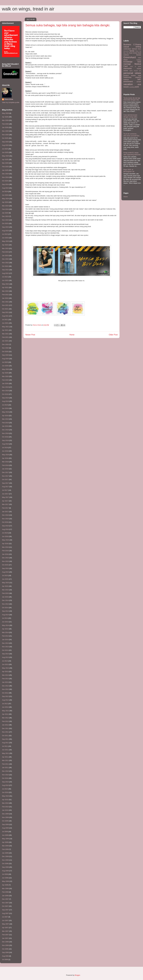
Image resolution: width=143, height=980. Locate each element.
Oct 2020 (5, 352)
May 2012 (5, 711)
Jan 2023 (5, 256)
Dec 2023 (5, 216)
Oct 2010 (5, 778)
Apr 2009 (5, 842)
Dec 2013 (5, 643)
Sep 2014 (5, 611)
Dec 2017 (5, 472)
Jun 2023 (5, 238)
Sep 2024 (5, 184)
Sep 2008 (5, 867)
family (132, 51)
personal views (132, 73)
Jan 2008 (5, 896)
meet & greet (135, 67)
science (126, 79)
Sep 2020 (5, 355)
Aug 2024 (5, 188)
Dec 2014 (5, 600)
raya (139, 76)
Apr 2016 (5, 544)
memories (128, 68)
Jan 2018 (5, 469)
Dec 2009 (5, 814)
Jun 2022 (5, 280)
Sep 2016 (5, 526)
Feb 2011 (5, 764)
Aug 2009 (5, 828)
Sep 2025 (5, 142)
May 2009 (5, 839)
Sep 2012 (5, 696)
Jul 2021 (5, 320)
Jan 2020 (5, 383)
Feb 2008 (5, 892)
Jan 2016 (5, 554)
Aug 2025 (5, 145)
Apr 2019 (5, 416)
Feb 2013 (5, 679)
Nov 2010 (5, 775)
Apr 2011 (5, 757)
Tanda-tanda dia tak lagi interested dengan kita (132, 99)
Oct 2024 (5, 181)
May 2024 (5, 199)
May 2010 (5, 796)
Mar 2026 (5, 120)
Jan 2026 (5, 127)
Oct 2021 (5, 309)
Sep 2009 (5, 824)
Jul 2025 (5, 149)
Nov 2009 (5, 817)
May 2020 (5, 369)
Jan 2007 (5, 938)
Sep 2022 (5, 270)
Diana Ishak (9, 99)
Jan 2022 (5, 298)
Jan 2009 (5, 853)
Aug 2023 (5, 231)
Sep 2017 (5, 483)
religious (138, 77)
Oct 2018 (5, 437)
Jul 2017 (5, 490)
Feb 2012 (5, 721)
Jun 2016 (5, 536)
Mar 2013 (5, 675)
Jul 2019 (5, 405)
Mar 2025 (5, 163)
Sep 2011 (5, 739)
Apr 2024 (5, 202)
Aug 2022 (5, 273)
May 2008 (5, 881)
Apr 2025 (5, 160)
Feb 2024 (5, 209)
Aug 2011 (5, 743)
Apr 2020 (5, 373)
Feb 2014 (5, 636)
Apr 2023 (5, 245)
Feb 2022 (5, 295)
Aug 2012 (5, 700)
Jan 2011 (5, 768)
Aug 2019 (5, 401)
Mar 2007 (5, 931)
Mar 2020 (5, 376)
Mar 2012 (5, 718)
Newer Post (30, 335)
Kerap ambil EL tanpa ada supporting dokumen (132, 154)
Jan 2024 (5, 213)
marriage (127, 64)
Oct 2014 (5, 608)
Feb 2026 (5, 124)
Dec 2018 (5, 430)
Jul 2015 (5, 575)
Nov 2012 (5, 689)
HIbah (126, 60)
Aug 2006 (5, 956)
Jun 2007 (5, 920)
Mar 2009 (5, 846)
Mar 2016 (5, 547)
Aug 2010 (5, 785)
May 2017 (5, 497)
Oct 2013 (5, 650)
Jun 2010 (5, 792)
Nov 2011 (5, 732)
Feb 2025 (5, 167)
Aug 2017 (5, 487)
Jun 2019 (5, 408)
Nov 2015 (5, 561)
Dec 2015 (5, 558)
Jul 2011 (5, 746)
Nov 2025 (5, 135)
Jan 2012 (5, 725)
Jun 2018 (5, 451)
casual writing (132, 47)
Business (127, 45)
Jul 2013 (5, 661)
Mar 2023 (5, 248)
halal (139, 58)
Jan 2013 (5, 682)
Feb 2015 (5, 593)
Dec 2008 (5, 856)
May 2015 (5, 583)
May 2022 (5, 284)
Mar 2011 (5, 760)
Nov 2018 (5, 433)
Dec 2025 (5, 131)
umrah (139, 82)
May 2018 (5, 455)
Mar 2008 (5, 889)
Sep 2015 (5, 568)
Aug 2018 (5, 444)
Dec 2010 (5, 771)
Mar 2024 (5, 206)
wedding (132, 87)
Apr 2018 (5, 458)
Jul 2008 (5, 874)
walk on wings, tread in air (28, 9)
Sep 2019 (5, 398)
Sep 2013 (5, 654)
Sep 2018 (5, 440)
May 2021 (5, 327)
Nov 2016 (5, 519)
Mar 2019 (5, 419)
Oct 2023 (5, 223)
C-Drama (137, 45)
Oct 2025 (5, 138)
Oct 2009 (5, 821)
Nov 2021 (5, 305)
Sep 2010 (5, 782)
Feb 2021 (5, 337)
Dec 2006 (5, 942)
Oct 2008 (5, 864)
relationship (127, 77)
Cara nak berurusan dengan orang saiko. (131, 116)
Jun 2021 (5, 323)
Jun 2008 (5, 878)
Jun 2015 (5, 579)
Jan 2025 (5, 170)
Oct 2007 (5, 906)
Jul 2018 (5, 448)
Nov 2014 (5, 604)
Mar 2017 (5, 504)
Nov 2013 (5, 647)
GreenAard (130, 57)
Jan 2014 (5, 640)
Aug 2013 (5, 657)
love (139, 62)
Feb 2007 (5, 935)
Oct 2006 (5, 949)
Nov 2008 (5, 860)
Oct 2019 (5, 394)
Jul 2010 (5, 789)
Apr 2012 (5, 714)
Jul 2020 (5, 362)
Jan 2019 (5, 426)
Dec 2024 (5, 174)
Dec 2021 (5, 302)
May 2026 (5, 113)
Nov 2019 (5, 391)
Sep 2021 (5, 312)
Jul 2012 (5, 704)
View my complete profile (11, 102)
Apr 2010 (5, 800)
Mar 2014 (5, 632)
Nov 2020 (5, 348)
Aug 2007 (5, 913)
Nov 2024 (5, 177)
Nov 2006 (5, 945)
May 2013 (5, 668)
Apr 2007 (5, 928)
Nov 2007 (5, 903)
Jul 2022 (5, 277)
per (140, 71)
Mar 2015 (5, 590)
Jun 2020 (5, 366)
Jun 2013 (5, 664)
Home (72, 335)
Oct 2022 (5, 266)
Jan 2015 (5, 597)
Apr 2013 (5, 671)
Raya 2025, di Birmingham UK (129, 171)
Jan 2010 (5, 810)
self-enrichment (132, 81)
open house (134, 71)
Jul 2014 (5, 618)
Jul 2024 (5, 191)
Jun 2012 (5, 707)
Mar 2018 (5, 462)
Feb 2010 (5, 807)
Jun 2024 (5, 195)
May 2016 (5, 540)
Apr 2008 (5, 885)
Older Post (113, 335)
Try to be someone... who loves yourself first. (132, 135)
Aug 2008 (5, 871)
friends (139, 55)
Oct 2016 (5, 522)
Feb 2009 (5, 849)
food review (133, 53)
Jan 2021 (5, 341)
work (137, 87)
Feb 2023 (5, 252)
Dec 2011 (5, 728)
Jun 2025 (5, 152)
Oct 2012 (5, 693)
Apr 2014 (5, 629)
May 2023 (5, 241)
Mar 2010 (5, 803)
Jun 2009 (5, 835)
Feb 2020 (5, 380)
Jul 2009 (5, 832)
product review (130, 76)
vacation (128, 84)
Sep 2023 (5, 227)
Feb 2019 (5, 423)
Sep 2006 (5, 952)
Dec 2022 (5, 259)
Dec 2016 (5, 515)
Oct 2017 (5, 479)
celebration (127, 49)
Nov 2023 (5, 220)
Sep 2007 (5, 910)
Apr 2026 (5, 117)
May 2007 (5, 924)
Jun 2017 (5, 494)
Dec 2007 (5, 899)
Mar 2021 (5, 334)
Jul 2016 (5, 533)
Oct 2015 (5, 565)
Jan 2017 (5, 512)
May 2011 (5, 753)
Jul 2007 (5, 917)
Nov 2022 (5, 263)
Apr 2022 (5, 287)
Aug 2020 (5, 359)
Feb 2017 (5, 508)
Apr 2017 (5, 501)
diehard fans (136, 49)
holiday (139, 60)
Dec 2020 (5, 344)
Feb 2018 (5, 465)
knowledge (128, 62)
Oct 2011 (5, 736)
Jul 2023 (5, 234)
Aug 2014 (5, 615)
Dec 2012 (5, 686)
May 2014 (5, 625)
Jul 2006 (5, 960)
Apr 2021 (5, 330)
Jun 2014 (5, 622)
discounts (126, 51)
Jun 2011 (5, 750)
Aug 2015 (5, 572)
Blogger (77, 975)
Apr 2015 (5, 586)
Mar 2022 (5, 291)
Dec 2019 (5, 387)
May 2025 (5, 156)
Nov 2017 (5, 476)
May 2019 (5, 412)
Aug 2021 (5, 316)
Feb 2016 (5, 551)
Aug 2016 (5, 529)
